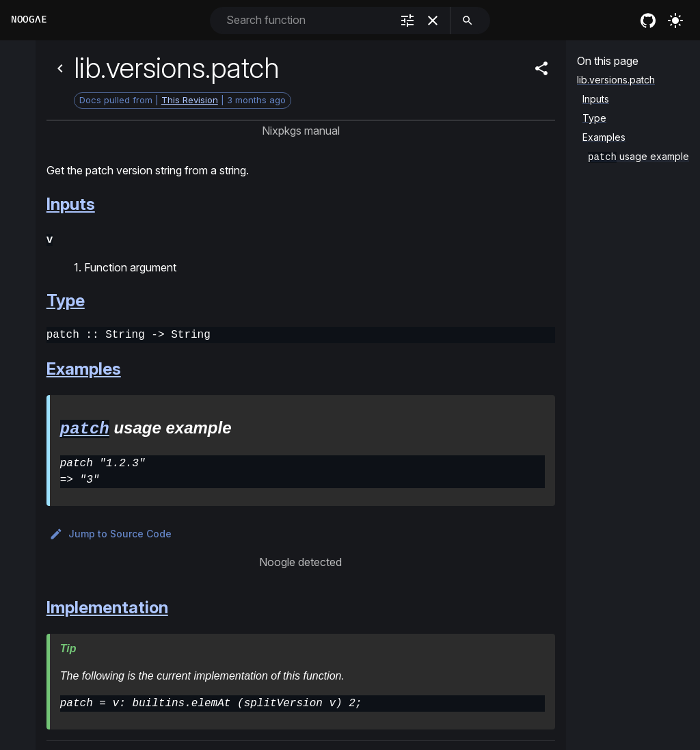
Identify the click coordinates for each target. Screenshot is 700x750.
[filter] (407, 21)
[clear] (433, 21)
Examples (84, 367)
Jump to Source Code (110, 532)
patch (85, 426)
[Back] (60, 68)
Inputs (71, 204)
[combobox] (307, 20)
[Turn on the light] (675, 21)
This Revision (190, 100)
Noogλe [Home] (29, 19)
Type (66, 299)
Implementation (107, 605)
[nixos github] (648, 21)
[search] (468, 21)
